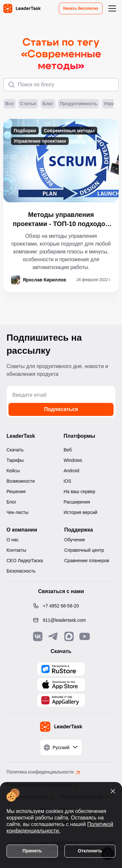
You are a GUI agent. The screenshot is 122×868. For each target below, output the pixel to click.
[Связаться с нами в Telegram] (53, 636)
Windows (73, 460)
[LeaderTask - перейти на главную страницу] (22, 8)
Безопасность (21, 571)
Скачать (15, 450)
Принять (32, 851)
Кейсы (13, 471)
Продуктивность (79, 104)
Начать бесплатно (81, 8)
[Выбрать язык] (61, 747)
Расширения (77, 502)
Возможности (21, 481)
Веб (68, 450)
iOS (68, 481)
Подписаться (61, 409)
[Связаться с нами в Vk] (38, 636)
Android (72, 471)
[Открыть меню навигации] (112, 8)
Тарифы (15, 460)
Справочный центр (84, 550)
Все (9, 104)
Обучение (75, 540)
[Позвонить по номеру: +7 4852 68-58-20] (61, 606)
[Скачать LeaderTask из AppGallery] (61, 669)
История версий (81, 512)
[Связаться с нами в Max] (69, 636)
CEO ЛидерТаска (25, 561)
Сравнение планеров (87, 561)
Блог (48, 104)
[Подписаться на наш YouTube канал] (85, 636)
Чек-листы (17, 512)
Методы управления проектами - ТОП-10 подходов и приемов (61, 220)
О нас (13, 540)
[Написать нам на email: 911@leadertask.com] (61, 620)
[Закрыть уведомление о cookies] (113, 791)
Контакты (16, 550)
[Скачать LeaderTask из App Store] (61, 685)
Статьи (28, 104)
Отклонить (90, 851)
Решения (16, 491)
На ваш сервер (80, 491)
